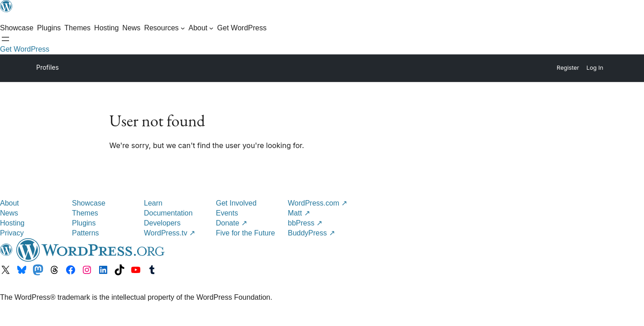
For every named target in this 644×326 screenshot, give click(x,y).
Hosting (12, 223)
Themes (85, 213)
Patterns (86, 233)
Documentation (168, 213)
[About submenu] (201, 28)
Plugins (84, 223)
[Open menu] (5, 39)
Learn (153, 203)
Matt (299, 213)
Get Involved (236, 203)
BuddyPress (311, 233)
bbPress (305, 223)
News (9, 213)
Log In (595, 68)
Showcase (89, 203)
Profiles (48, 67)
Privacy (12, 233)
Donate (231, 223)
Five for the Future (246, 233)
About (10, 203)
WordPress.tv (169, 233)
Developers (162, 223)
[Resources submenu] (164, 28)
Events (227, 213)
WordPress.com (317, 203)
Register (568, 68)
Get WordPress (25, 49)
